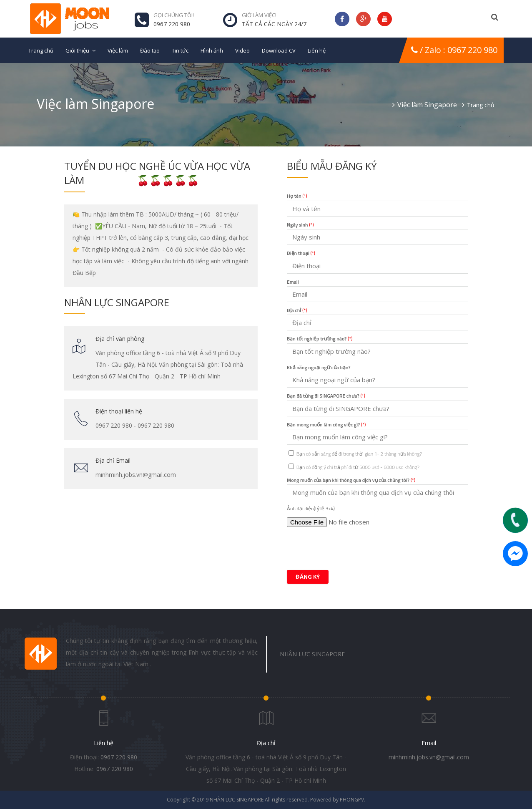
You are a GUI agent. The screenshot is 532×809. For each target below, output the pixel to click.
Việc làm (118, 50)
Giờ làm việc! (259, 15)
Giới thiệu (77, 50)
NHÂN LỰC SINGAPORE (312, 654)
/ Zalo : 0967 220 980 (454, 50)
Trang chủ (41, 50)
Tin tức (180, 50)
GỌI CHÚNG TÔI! (174, 15)
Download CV (279, 50)
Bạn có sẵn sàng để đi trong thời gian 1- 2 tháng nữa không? (355, 454)
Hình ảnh (212, 50)
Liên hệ (317, 50)
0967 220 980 (119, 757)
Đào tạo (150, 50)
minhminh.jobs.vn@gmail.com (429, 757)
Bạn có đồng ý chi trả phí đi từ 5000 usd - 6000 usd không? (354, 467)
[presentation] (350, 547)
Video (242, 50)
